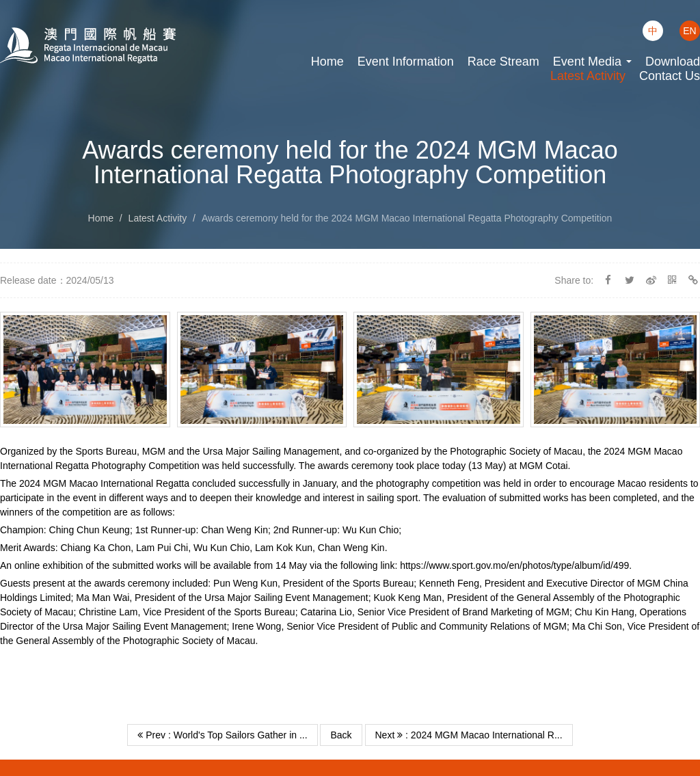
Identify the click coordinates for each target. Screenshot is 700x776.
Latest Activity (588, 76)
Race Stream (503, 62)
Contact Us (670, 76)
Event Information (406, 62)
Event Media (592, 62)
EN (689, 31)
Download (673, 62)
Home (327, 62)
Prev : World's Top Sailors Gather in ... (222, 735)
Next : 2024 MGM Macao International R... (469, 735)
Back (341, 735)
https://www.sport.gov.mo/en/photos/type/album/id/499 (514, 565)
